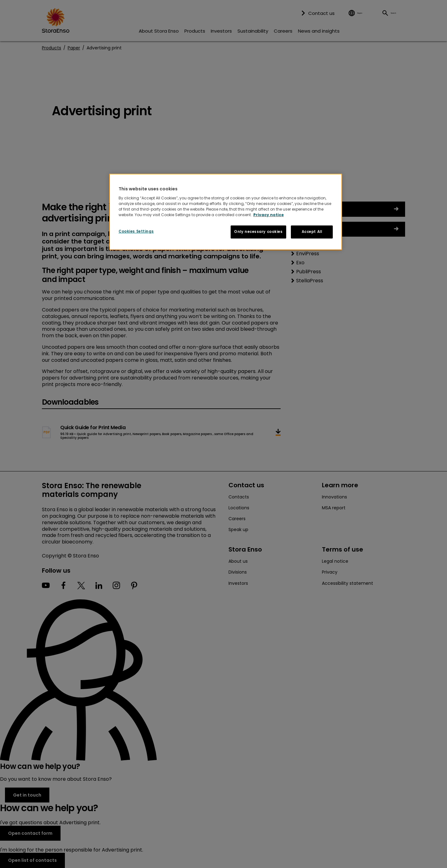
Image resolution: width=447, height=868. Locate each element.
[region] (226, 212)
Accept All (312, 232)
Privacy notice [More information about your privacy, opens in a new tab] (269, 215)
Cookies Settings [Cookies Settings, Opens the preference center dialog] (136, 231)
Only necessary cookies (258, 232)
